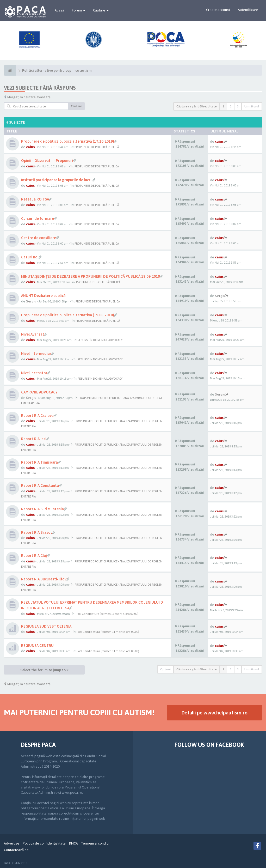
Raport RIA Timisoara (39, 462)
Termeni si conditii (95, 843)
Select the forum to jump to (44, 670)
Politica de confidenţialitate (44, 843)
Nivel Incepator (34, 373)
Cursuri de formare (38, 218)
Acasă (59, 10)
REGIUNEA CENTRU (37, 645)
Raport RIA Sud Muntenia (42, 509)
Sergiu (31, 301)
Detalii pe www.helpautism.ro (214, 712)
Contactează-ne (16, 850)
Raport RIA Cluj (34, 556)
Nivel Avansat (33, 334)
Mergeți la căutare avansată (29, 97)
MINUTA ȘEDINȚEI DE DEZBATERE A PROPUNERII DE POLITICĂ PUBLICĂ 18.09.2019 (91, 276)
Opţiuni (165, 669)
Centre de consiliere (39, 238)
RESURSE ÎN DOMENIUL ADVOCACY (100, 340)
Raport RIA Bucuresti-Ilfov (44, 579)
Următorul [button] (252, 106)
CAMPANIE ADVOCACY (39, 392)
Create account (218, 10)
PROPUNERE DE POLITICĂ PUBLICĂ (97, 147)
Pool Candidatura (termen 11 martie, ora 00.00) (107, 614)
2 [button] (231, 106)
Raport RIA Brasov (37, 532)
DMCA (73, 843)
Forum (79, 10)
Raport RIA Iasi (34, 439)
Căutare (101, 10)
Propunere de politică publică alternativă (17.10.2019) (68, 141)
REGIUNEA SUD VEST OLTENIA (46, 626)
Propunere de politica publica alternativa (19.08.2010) (68, 315)
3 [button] (238, 106)
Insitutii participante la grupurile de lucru (57, 180)
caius (30, 147)
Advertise (12, 843)
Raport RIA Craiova (37, 415)
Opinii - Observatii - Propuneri (47, 160)
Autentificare (248, 10)
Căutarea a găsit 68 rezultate (197, 106)
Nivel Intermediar (36, 353)
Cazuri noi (30, 257)
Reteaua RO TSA (35, 199)
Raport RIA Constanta (40, 485)
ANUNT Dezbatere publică (43, 296)
